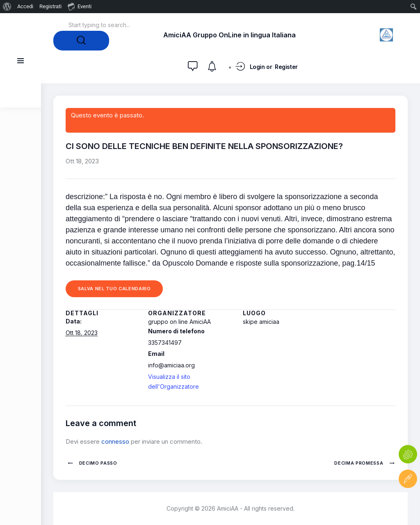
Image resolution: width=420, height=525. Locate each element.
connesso (115, 441)
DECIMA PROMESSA (360, 463)
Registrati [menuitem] (50, 6)
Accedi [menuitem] (25, 6)
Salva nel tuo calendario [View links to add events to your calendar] (114, 289)
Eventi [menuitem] (80, 6)
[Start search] (81, 41)
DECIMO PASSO (97, 463)
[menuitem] (7, 7)
